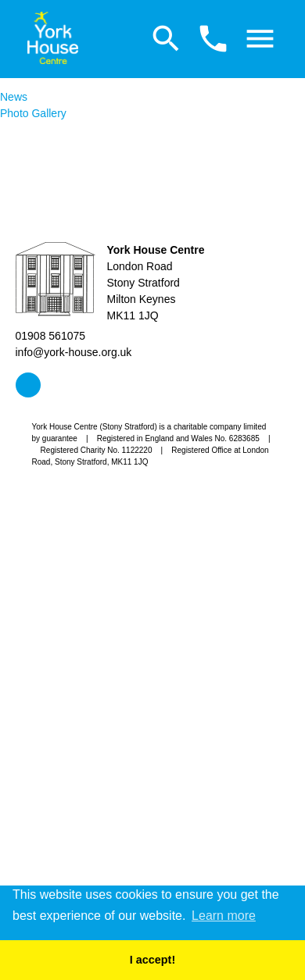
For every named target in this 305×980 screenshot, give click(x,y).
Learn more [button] (224, 916)
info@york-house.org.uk (74, 352)
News (14, 97)
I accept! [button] (152, 960)
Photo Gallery (33, 113)
